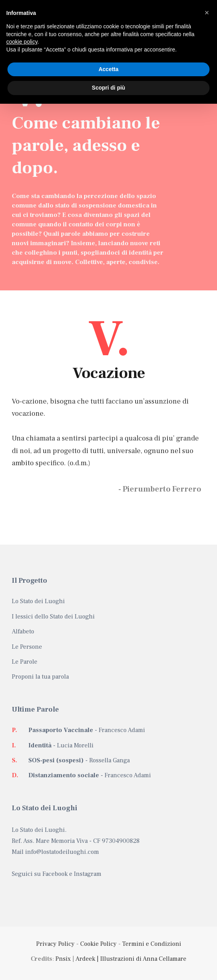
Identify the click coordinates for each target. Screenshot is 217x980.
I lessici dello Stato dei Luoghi (53, 617)
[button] (207, 13)
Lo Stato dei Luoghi (38, 601)
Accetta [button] (109, 69)
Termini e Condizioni (152, 944)
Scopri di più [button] (109, 88)
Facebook (55, 874)
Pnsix (63, 959)
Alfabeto (23, 631)
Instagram (88, 874)
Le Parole (25, 662)
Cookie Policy (98, 944)
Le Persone (27, 647)
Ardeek (85, 959)
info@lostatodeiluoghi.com (62, 852)
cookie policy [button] (22, 42)
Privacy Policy (55, 944)
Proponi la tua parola (40, 677)
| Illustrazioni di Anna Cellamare (141, 959)
